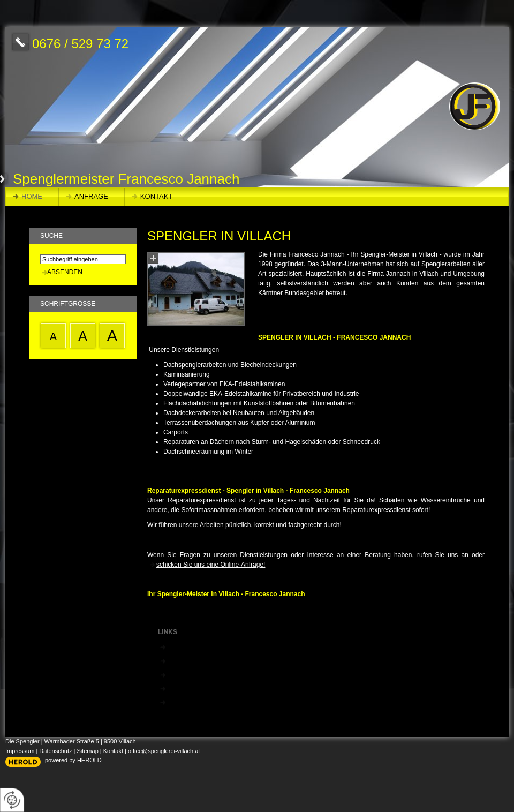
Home (32, 196)
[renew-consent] (12, 800)
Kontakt (156, 196)
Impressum (20, 751)
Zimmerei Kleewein (194, 646)
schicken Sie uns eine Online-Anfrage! (211, 565)
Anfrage (91, 196)
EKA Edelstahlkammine (201, 660)
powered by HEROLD (73, 760)
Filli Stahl (180, 674)
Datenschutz (55, 751)
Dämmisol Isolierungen (200, 702)
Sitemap (87, 751)
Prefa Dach (183, 688)
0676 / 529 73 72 (80, 44)
